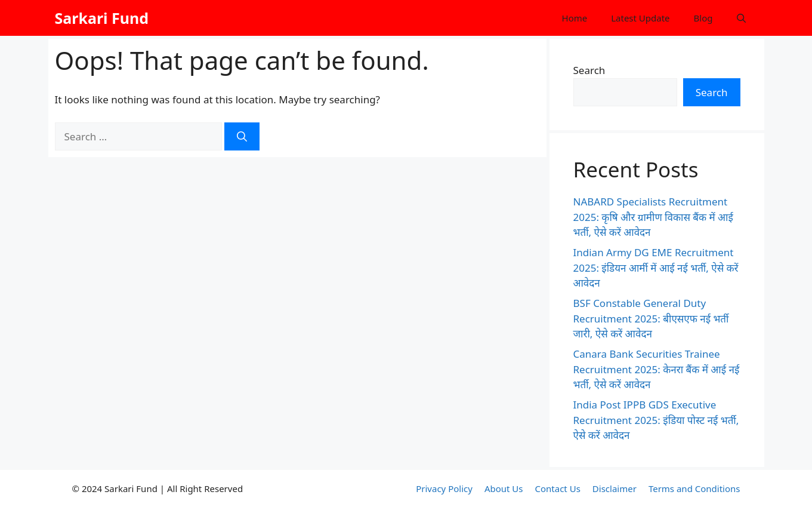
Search (589, 70)
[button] (741, 18)
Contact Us (558, 488)
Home (575, 18)
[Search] (242, 137)
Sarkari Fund (102, 18)
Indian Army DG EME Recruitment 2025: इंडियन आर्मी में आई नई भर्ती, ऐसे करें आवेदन (656, 268)
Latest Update (640, 18)
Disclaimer (615, 488)
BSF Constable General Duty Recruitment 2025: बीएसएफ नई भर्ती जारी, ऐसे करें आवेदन (651, 318)
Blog (703, 18)
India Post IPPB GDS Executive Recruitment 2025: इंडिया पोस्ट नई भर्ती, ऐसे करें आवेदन (656, 420)
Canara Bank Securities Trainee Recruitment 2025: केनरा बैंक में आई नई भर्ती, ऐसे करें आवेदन (657, 369)
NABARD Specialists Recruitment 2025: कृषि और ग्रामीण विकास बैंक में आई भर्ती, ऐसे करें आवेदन (653, 217)
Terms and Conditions (694, 488)
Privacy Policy (444, 488)
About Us (504, 488)
